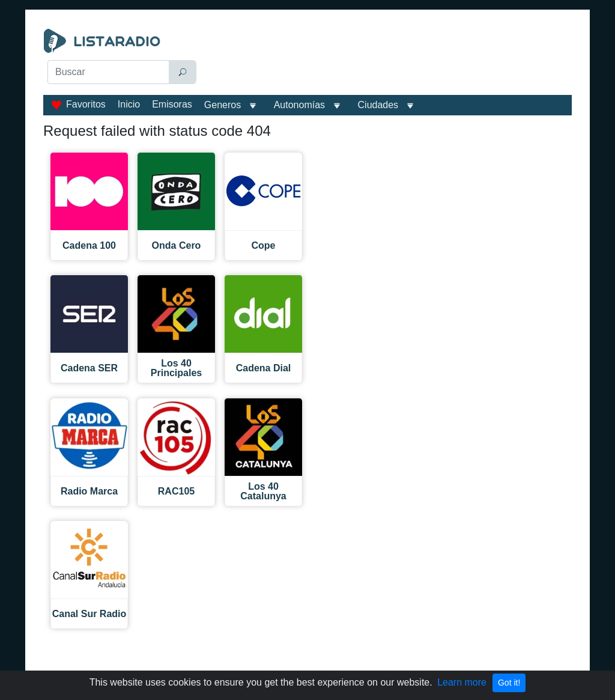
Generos (223, 105)
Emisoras (172, 104)
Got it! (509, 683)
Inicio (129, 104)
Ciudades (378, 105)
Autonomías (299, 105)
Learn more (462, 682)
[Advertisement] (389, 59)
